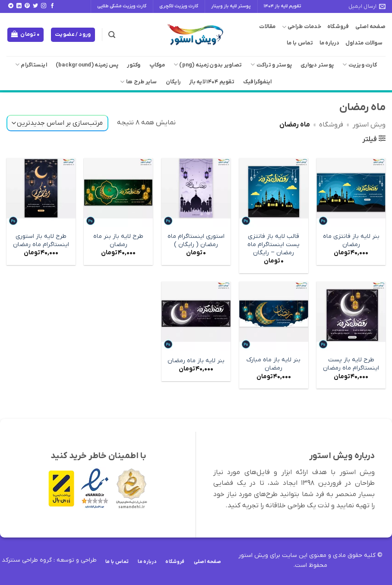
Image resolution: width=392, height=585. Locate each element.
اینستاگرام (31, 65)
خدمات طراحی (302, 27)
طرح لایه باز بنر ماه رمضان (118, 241)
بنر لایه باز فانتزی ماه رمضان (351, 241)
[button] (112, 35)
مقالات (267, 27)
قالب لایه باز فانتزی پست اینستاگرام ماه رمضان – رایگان (273, 245)
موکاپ (157, 65)
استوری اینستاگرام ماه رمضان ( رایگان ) (196, 241)
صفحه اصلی (370, 27)
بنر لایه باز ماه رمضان (196, 361)
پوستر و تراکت (271, 65)
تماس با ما (300, 43)
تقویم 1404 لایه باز (212, 82)
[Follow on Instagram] (44, 6)
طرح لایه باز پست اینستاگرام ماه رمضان (351, 364)
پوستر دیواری (317, 65)
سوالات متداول (364, 43)
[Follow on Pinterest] (27, 6)
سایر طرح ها (138, 82)
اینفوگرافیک (258, 82)
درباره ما (329, 43)
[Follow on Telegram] (11, 6)
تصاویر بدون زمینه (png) (208, 65)
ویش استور (369, 125)
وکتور (134, 65)
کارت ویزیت (360, 65)
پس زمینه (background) (87, 65)
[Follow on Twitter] (35, 6)
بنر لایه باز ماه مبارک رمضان (273, 364)
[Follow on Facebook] (52, 6)
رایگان (173, 82)
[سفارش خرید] (57, 123)
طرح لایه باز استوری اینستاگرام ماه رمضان (41, 241)
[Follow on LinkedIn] (19, 6)
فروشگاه (338, 27)
